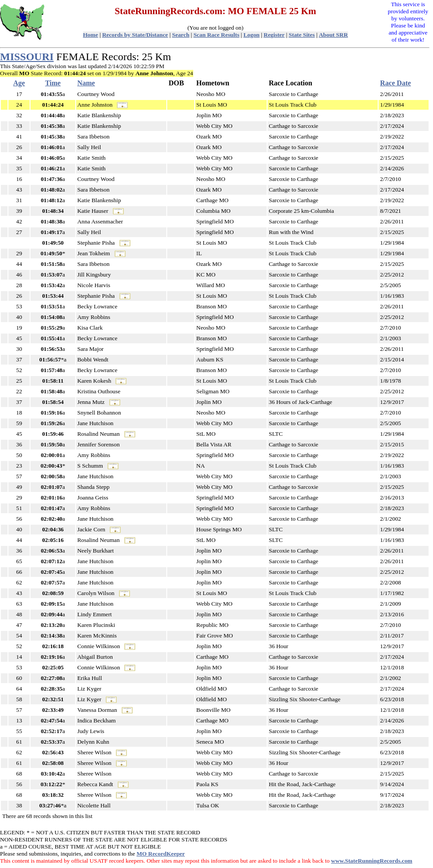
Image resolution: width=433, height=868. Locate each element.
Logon (251, 35)
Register (274, 35)
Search (181, 35)
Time (53, 83)
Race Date (395, 83)
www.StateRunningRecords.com (372, 861)
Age (19, 83)
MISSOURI (27, 57)
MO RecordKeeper (161, 854)
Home (91, 35)
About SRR (333, 35)
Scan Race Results (216, 35)
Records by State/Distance (135, 35)
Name (86, 83)
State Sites (302, 35)
